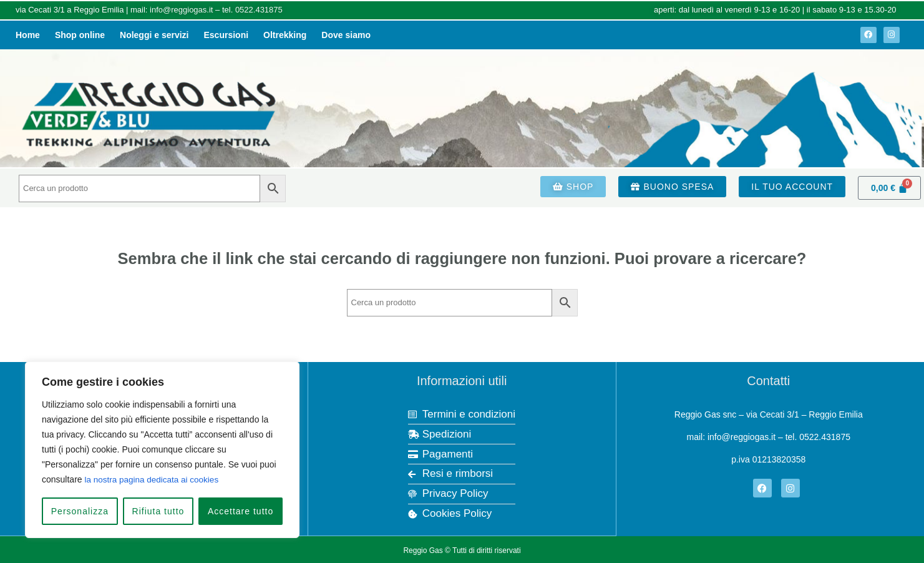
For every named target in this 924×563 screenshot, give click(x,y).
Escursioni (226, 35)
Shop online (80, 35)
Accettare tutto (241, 511)
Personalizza (80, 511)
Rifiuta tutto (158, 511)
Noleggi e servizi (154, 35)
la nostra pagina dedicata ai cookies (154, 480)
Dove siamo (346, 35)
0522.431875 (259, 10)
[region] (162, 450)
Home (28, 35)
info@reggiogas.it (181, 10)
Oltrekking (285, 35)
